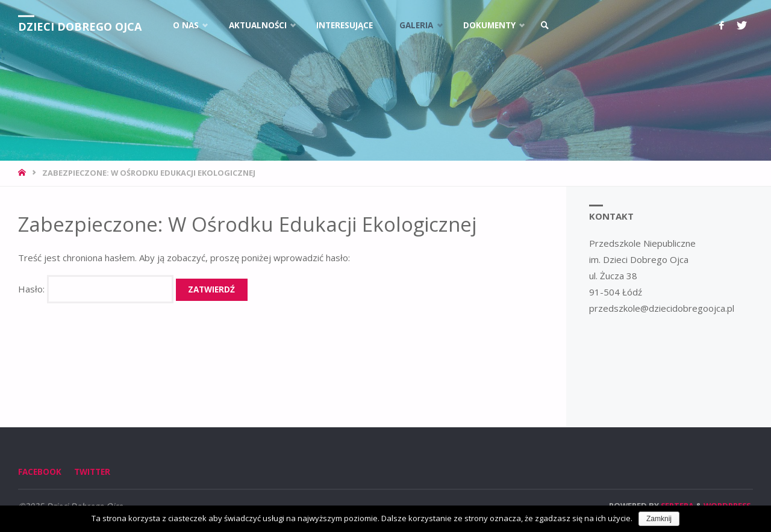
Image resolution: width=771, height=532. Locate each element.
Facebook (40, 472)
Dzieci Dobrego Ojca (80, 26)
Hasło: (96, 289)
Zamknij (659, 519)
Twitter (92, 472)
